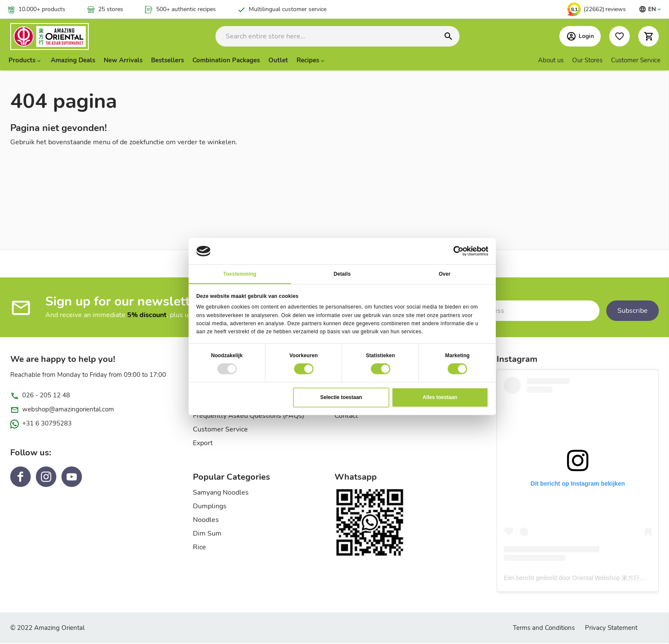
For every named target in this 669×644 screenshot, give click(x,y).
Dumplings (210, 507)
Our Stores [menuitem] (587, 61)
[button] (649, 37)
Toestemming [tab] (240, 274)
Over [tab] (445, 274)
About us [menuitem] (551, 61)
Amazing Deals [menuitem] (73, 61)
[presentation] (25, 61)
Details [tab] (342, 274)
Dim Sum (207, 534)
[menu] (334, 61)
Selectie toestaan (341, 397)
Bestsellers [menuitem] (167, 61)
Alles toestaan (440, 397)
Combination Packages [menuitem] (226, 61)
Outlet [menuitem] (278, 61)
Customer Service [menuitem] (636, 61)
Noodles (206, 521)
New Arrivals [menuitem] (123, 61)
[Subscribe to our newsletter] (508, 312)
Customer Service (220, 430)
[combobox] (337, 37)
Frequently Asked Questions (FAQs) (249, 417)
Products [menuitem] (22, 61)
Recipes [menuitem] (308, 61)
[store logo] (59, 37)
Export (203, 444)
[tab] (264, 481)
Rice (199, 548)
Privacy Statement (611, 629)
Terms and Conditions (544, 629)
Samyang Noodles (221, 493)
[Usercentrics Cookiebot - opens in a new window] (458, 251)
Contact (346, 417)
